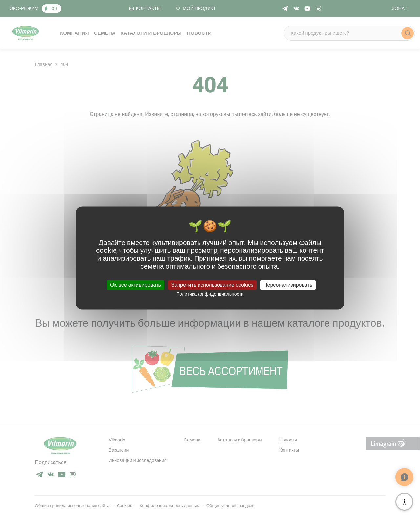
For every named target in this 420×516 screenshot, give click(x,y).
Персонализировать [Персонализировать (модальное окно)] (288, 285)
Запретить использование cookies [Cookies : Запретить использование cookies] (212, 285)
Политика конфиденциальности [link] (210, 294)
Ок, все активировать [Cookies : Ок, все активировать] (136, 285)
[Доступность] (404, 502)
